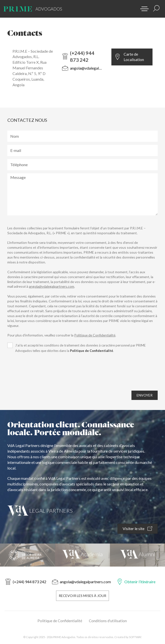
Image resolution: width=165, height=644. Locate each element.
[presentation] (45, 376)
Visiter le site (137, 529)
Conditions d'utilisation (108, 621)
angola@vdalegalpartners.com (87, 68)
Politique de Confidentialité (95, 335)
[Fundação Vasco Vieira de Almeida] (28, 555)
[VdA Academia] (83, 555)
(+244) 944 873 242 (82, 56)
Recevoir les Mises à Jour (82, 596)
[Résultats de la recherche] (156, 8)
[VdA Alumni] (137, 555)
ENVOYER (145, 395)
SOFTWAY (135, 637)
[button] (143, 7)
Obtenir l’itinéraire (140, 582)
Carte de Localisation (134, 57)
